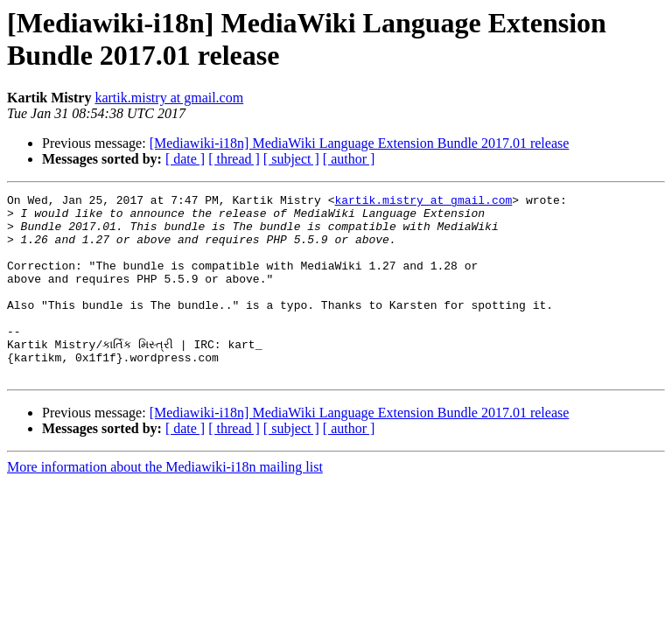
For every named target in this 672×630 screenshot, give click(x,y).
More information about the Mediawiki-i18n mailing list (165, 504)
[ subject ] (291, 159)
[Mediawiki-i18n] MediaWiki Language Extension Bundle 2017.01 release (360, 143)
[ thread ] (234, 159)
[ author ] (349, 159)
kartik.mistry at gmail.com (169, 98)
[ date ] (185, 159)
